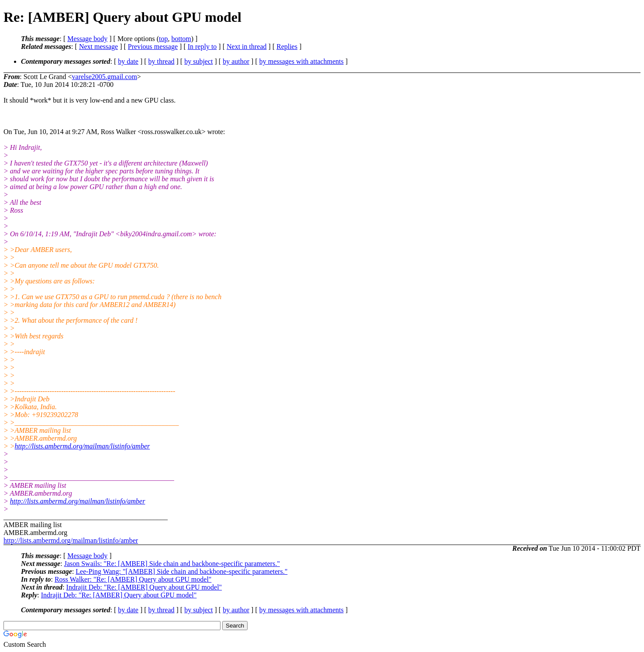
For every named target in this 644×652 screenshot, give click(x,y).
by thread (162, 61)
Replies (287, 47)
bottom (181, 39)
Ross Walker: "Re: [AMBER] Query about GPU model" (133, 579)
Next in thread (247, 47)
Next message (98, 47)
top (163, 39)
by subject (198, 61)
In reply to (202, 47)
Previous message (153, 47)
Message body (87, 39)
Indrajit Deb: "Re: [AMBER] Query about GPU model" (144, 587)
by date (128, 61)
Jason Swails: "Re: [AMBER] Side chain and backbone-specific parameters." (172, 564)
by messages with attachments (301, 61)
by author (236, 61)
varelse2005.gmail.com (105, 77)
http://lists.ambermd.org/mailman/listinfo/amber (83, 446)
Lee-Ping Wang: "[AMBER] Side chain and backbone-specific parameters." (181, 571)
